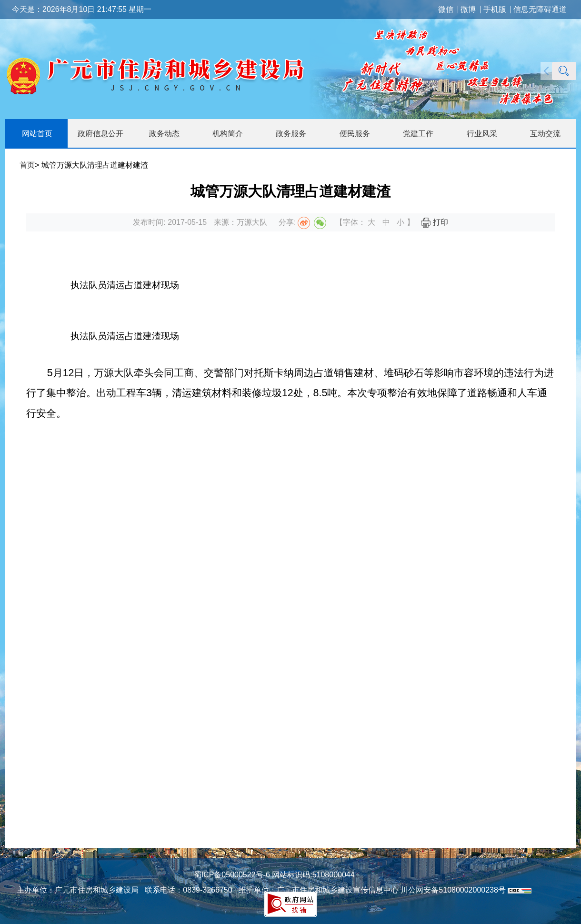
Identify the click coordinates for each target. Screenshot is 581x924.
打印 (434, 222)
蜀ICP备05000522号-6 (232, 875)
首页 (27, 165)
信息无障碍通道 (540, 10)
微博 (468, 10)
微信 (446, 10)
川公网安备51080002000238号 (453, 890)
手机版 (495, 10)
